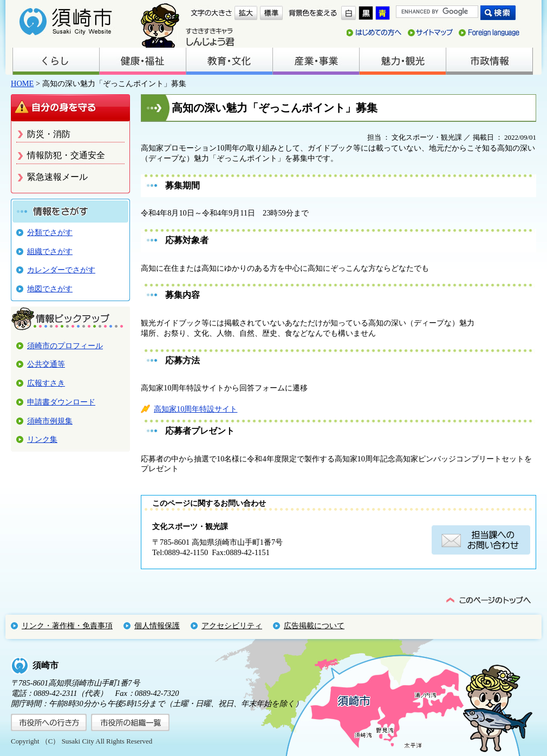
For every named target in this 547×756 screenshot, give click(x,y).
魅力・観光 (402, 61)
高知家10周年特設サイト (196, 409)
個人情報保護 (157, 625)
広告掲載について (314, 625)
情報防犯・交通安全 (66, 155)
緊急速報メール (57, 177)
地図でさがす (50, 289)
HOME (22, 83)
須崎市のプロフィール (65, 346)
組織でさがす (50, 251)
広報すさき (46, 383)
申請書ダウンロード (61, 402)
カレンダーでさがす (61, 270)
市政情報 (489, 61)
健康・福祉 (142, 61)
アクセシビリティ (232, 625)
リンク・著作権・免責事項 (67, 625)
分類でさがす (50, 232)
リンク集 (42, 439)
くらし (56, 61)
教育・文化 (229, 61)
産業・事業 (316, 61)
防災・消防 (49, 134)
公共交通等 (46, 364)
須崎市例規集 (50, 421)
